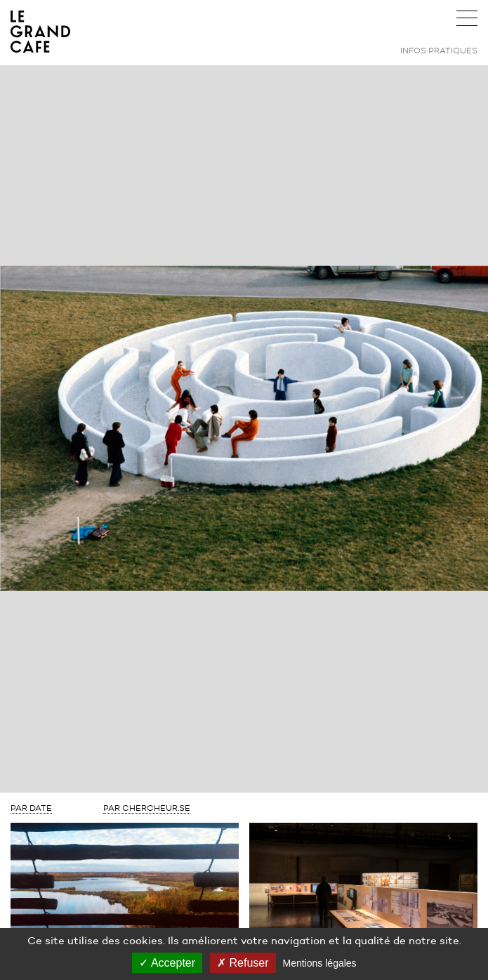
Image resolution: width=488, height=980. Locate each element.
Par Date (31, 808)
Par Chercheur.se (147, 808)
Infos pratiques (439, 50)
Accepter (167, 963)
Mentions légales (320, 963)
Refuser (243, 963)
